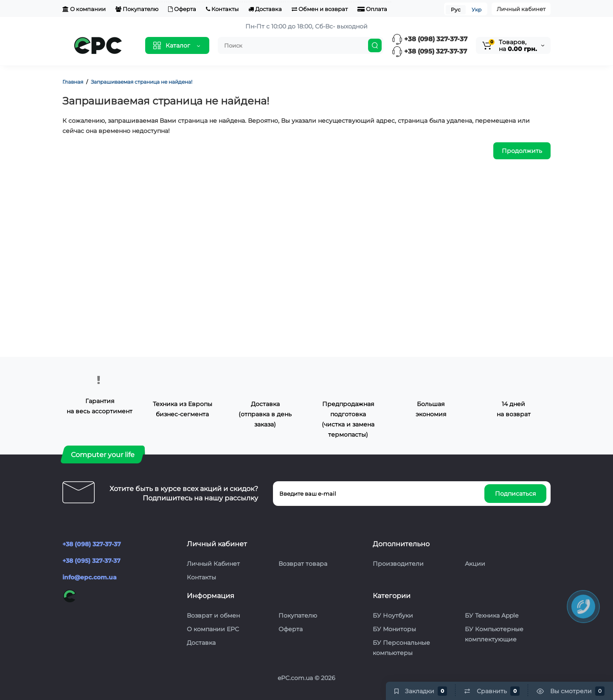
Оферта (182, 9)
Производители (398, 564)
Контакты (222, 9)
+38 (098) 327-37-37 (430, 39)
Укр (477, 10)
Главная (73, 82)
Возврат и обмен (213, 615)
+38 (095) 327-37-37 (429, 51)
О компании (84, 9)
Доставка (265, 9)
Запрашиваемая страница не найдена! (142, 82)
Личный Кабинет (213, 564)
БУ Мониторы (394, 629)
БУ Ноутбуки (393, 615)
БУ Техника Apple (492, 615)
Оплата (372, 9)
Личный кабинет (521, 9)
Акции (475, 564)
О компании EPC (213, 629)
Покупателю (137, 9)
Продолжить (522, 151)
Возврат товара (303, 564)
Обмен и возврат (320, 9)
